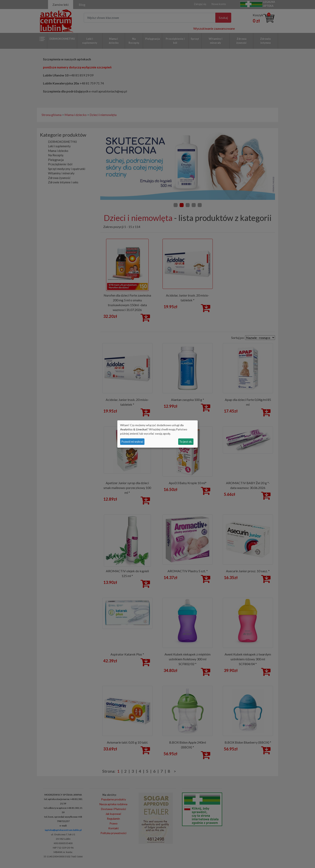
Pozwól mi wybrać (132, 442)
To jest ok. (186, 442)
